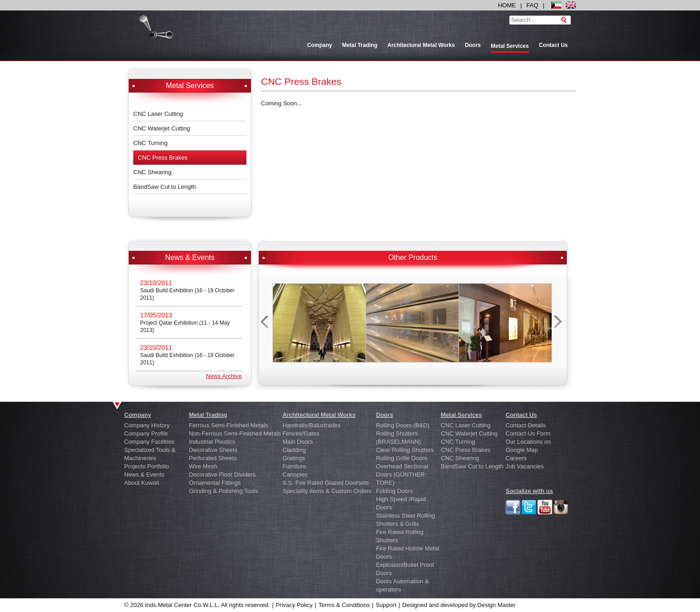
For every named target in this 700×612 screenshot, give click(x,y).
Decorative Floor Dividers (222, 475)
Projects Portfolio (146, 466)
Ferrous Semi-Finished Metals (228, 425)
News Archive (224, 376)
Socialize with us (529, 491)
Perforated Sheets (213, 458)
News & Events (144, 475)
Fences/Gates (301, 433)
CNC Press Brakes (163, 158)
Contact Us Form (528, 433)
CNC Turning (150, 143)
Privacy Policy (294, 605)
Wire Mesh (203, 466)
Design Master (496, 605)
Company (320, 45)
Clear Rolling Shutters (405, 450)
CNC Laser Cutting (158, 114)
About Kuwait (142, 483)
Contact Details (526, 425)
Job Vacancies (525, 466)
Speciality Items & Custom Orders (327, 491)
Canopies (295, 475)
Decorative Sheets (213, 450)
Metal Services (461, 415)
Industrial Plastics (212, 442)
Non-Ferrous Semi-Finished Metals (235, 433)
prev (265, 324)
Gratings (294, 458)
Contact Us (553, 45)
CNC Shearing (152, 172)
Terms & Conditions (344, 605)
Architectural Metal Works (421, 45)
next (559, 324)
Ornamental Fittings (215, 483)
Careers (516, 458)
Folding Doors (394, 491)
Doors (473, 45)
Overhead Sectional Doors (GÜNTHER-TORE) (402, 475)
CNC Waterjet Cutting (162, 128)
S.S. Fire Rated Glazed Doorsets (326, 483)
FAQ (533, 5)
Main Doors (298, 442)
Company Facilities (149, 442)
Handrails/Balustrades (311, 425)
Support (386, 605)
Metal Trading (360, 45)
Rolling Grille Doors (402, 458)
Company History (147, 425)
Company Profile (146, 433)
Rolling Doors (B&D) (403, 425)
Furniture (294, 466)
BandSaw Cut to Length (165, 187)
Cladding (294, 450)
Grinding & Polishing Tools (224, 491)
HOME (507, 5)
